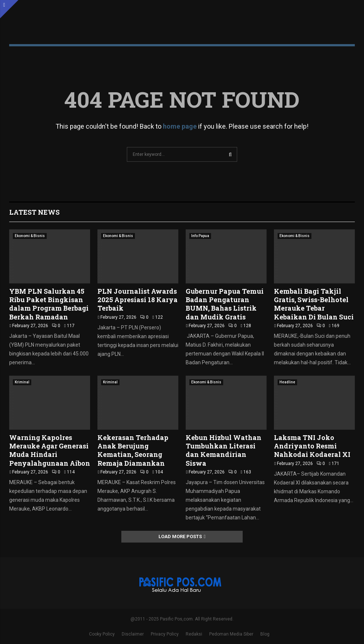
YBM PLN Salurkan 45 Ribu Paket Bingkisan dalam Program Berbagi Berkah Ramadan (49, 304)
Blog (265, 634)
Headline (287, 382)
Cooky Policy (102, 634)
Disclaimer (133, 634)
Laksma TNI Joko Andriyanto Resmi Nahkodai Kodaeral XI (313, 446)
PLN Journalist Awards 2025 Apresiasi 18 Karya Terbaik (138, 300)
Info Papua (200, 236)
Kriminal (22, 382)
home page (180, 126)
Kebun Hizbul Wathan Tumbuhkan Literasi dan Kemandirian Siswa (224, 450)
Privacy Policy (165, 634)
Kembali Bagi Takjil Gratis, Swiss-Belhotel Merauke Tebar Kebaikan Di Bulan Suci (314, 304)
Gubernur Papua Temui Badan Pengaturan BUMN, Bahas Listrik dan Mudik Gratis (225, 304)
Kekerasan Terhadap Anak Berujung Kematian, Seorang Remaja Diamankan (133, 450)
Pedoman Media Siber (231, 634)
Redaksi (194, 634)
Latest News (34, 212)
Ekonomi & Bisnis (30, 236)
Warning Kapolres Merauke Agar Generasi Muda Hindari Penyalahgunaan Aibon (50, 450)
